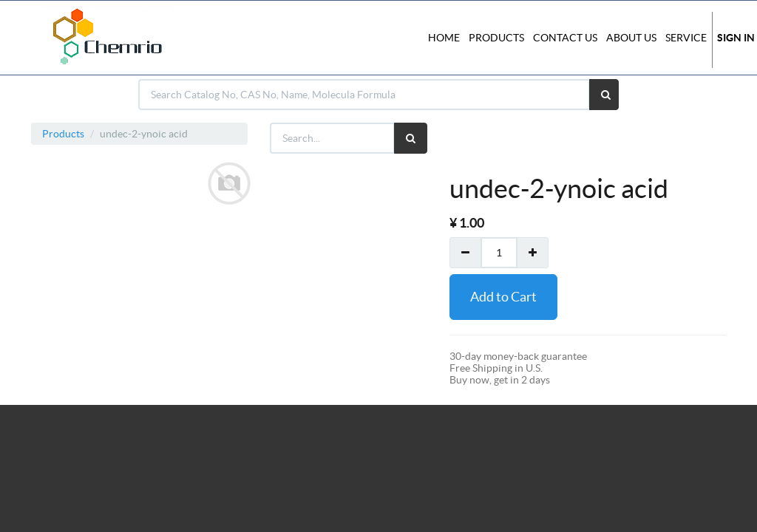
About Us (631, 38)
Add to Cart (503, 297)
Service (686, 38)
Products (63, 134)
